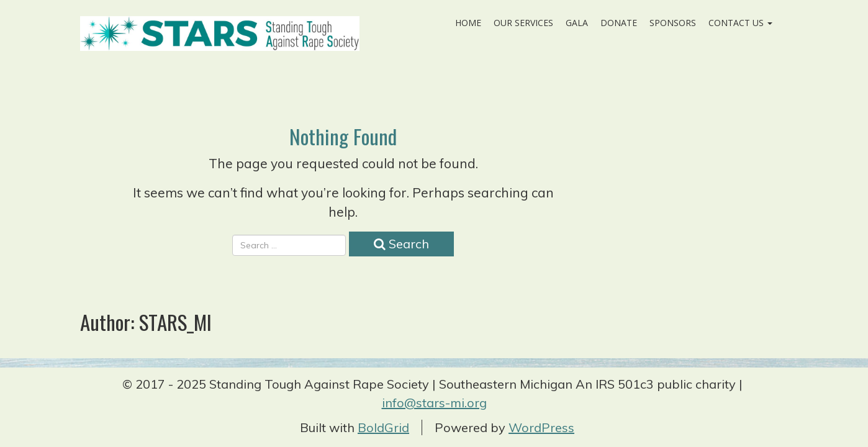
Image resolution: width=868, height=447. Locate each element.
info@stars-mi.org (434, 403)
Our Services (523, 23)
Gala (577, 23)
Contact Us (740, 23)
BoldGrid (383, 427)
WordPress (541, 427)
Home (468, 23)
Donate (619, 23)
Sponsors (673, 23)
